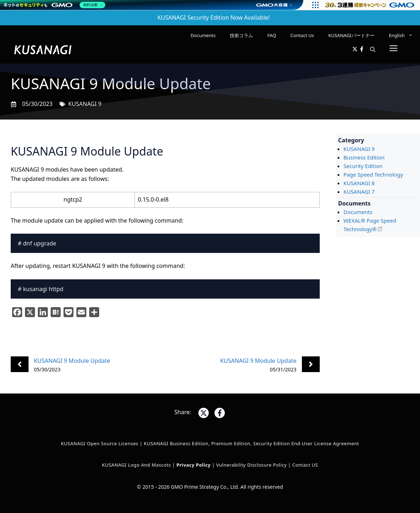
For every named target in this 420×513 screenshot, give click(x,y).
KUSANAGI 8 (359, 183)
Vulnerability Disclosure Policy (252, 465)
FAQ (272, 35)
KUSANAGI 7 (359, 192)
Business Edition (364, 157)
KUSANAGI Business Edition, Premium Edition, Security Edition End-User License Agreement (251, 443)
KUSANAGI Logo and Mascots (137, 465)
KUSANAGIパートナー (351, 35)
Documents (203, 35)
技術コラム (241, 35)
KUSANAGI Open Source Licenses (100, 443)
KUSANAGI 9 (85, 104)
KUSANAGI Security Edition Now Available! (214, 17)
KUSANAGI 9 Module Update (72, 361)
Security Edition (363, 166)
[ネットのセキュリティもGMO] (55, 5)
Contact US (305, 465)
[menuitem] (401, 35)
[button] (373, 50)
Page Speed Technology (373, 174)
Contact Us (302, 35)
